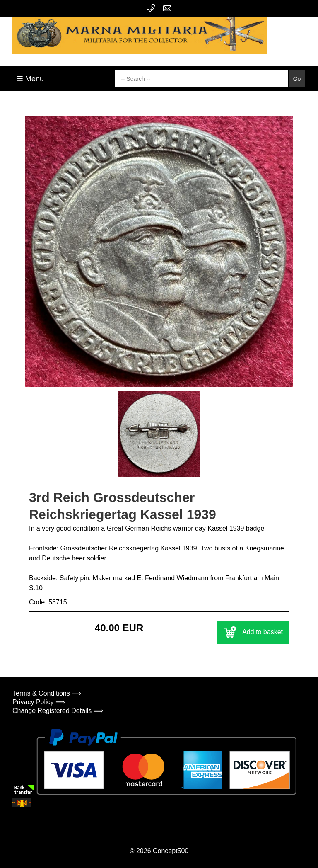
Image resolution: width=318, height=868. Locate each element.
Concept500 (171, 851)
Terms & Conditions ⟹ (47, 693)
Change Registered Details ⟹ (58, 711)
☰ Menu (30, 79)
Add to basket (253, 632)
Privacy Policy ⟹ (39, 702)
